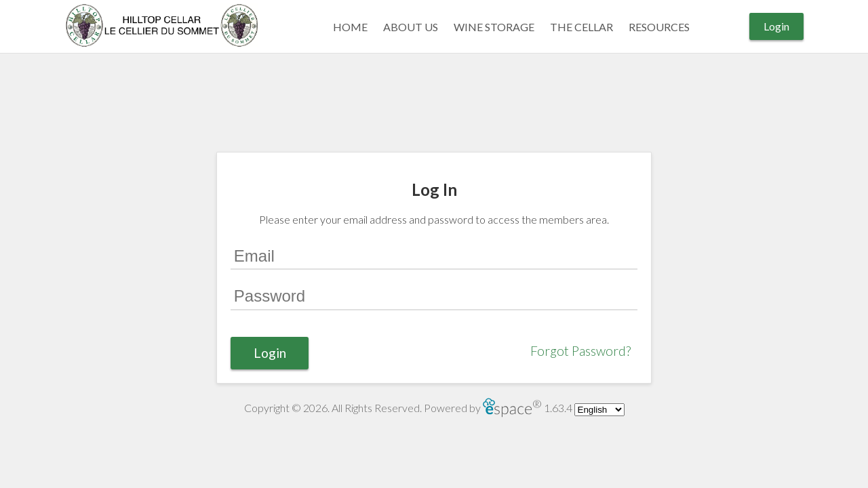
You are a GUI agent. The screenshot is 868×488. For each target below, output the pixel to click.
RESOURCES (659, 27)
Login (776, 26)
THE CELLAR (581, 27)
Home (350, 27)
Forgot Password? (580, 351)
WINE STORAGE (494, 27)
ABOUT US (411, 27)
